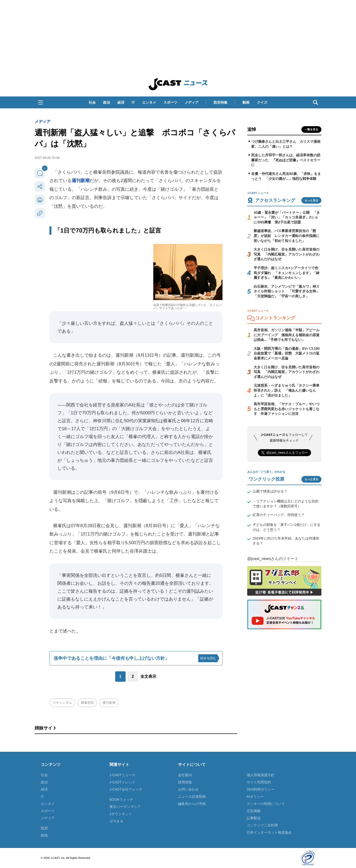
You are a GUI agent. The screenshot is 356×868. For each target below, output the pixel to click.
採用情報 (185, 782)
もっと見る (311, 200)
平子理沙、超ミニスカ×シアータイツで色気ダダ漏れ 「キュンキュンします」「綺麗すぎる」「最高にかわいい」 (287, 273)
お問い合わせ (188, 789)
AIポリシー (255, 797)
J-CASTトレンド (122, 782)
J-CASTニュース (122, 775)
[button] (41, 102)
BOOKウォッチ (121, 799)
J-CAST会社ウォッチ (126, 789)
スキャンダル (62, 703)
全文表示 (148, 676)
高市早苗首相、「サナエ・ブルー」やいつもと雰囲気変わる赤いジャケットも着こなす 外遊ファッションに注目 (287, 409)
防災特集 (221, 102)
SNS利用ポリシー (261, 789)
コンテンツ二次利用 (262, 825)
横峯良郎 (87, 703)
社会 (92, 102)
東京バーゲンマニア (125, 807)
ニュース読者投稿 (192, 797)
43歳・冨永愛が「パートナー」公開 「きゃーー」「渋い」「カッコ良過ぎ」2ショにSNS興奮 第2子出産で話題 (287, 217)
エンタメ (149, 102)
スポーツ (170, 102)
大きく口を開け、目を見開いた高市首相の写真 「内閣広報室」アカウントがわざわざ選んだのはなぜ (287, 254)
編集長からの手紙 (192, 804)
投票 (44, 828)
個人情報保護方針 (261, 775)
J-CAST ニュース (178, 84)
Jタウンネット (121, 814)
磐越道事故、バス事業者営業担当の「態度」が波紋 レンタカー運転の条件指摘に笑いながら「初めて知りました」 (287, 236)
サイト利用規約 (259, 782)
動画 (246, 102)
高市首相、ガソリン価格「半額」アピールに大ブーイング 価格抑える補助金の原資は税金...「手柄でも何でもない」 (287, 335)
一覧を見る (311, 129)
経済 (121, 102)
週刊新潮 (81, 181)
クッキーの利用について (266, 804)
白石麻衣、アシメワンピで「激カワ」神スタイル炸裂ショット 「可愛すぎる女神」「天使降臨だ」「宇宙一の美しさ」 (287, 291)
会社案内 (185, 775)
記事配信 (254, 818)
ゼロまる (116, 821)
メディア (192, 102)
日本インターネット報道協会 (269, 832)
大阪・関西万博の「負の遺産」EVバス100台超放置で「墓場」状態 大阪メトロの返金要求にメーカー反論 (287, 353)
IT (133, 102)
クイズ (262, 102)
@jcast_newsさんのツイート (273, 559)
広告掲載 (254, 811)
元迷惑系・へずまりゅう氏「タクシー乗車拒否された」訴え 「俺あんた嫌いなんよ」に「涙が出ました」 (287, 390)
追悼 (252, 129)
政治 (107, 102)
